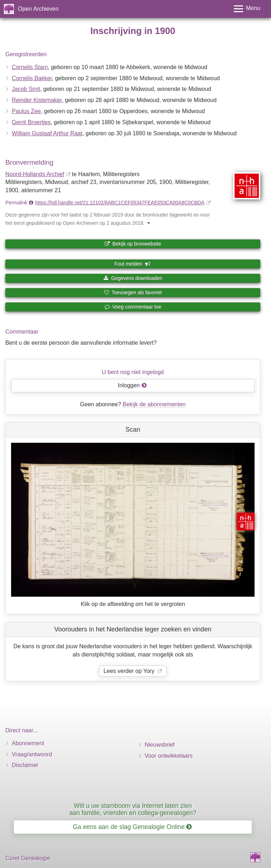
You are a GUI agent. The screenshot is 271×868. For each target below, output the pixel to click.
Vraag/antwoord (32, 754)
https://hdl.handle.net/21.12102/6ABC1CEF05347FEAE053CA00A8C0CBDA (120, 203)
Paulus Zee (26, 111)
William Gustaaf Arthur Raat (47, 133)
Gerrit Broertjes (31, 122)
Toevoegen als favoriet (133, 292)
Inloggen (132, 385)
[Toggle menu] (247, 9)
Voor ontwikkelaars (169, 756)
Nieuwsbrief (160, 745)
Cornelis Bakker (32, 78)
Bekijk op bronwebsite (133, 244)
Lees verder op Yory (130, 671)
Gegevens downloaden (133, 278)
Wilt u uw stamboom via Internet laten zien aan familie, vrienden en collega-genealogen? (133, 809)
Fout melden (132, 264)
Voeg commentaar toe (133, 307)
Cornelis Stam (30, 67)
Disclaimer (25, 765)
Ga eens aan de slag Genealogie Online (132, 827)
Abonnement (28, 743)
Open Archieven (38, 9)
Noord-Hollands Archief (35, 174)
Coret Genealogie (28, 858)
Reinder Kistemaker (37, 100)
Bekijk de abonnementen (154, 404)
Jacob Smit (26, 89)
